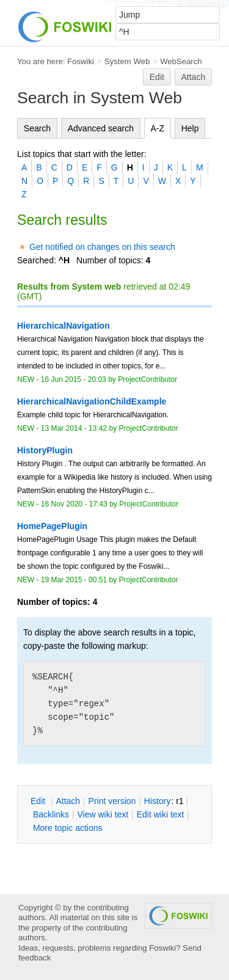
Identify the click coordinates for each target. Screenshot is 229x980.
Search (37, 128)
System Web (127, 61)
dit (39, 801)
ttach (68, 801)
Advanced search (101, 128)
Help (190, 128)
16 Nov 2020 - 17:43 (74, 504)
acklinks (51, 814)
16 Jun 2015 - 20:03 (74, 379)
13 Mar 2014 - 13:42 (74, 428)
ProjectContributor (147, 379)
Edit (157, 77)
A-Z (158, 128)
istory (158, 801)
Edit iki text (161, 814)
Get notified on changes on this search (102, 247)
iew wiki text (103, 814)
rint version (112, 801)
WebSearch (181, 61)
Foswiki (81, 61)
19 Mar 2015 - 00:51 (74, 580)
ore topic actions (68, 828)
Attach (194, 77)
